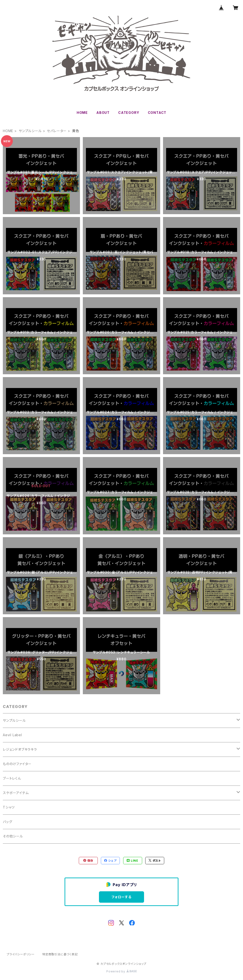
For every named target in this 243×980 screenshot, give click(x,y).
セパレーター (57, 131)
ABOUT (103, 113)
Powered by (121, 971)
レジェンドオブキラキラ (20, 749)
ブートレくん (12, 778)
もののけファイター (17, 764)
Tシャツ (9, 807)
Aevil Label (12, 735)
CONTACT (157, 113)
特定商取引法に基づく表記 (60, 954)
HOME (82, 113)
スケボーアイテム (16, 793)
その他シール (13, 836)
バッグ (7, 822)
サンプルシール (30, 131)
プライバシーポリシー (21, 954)
